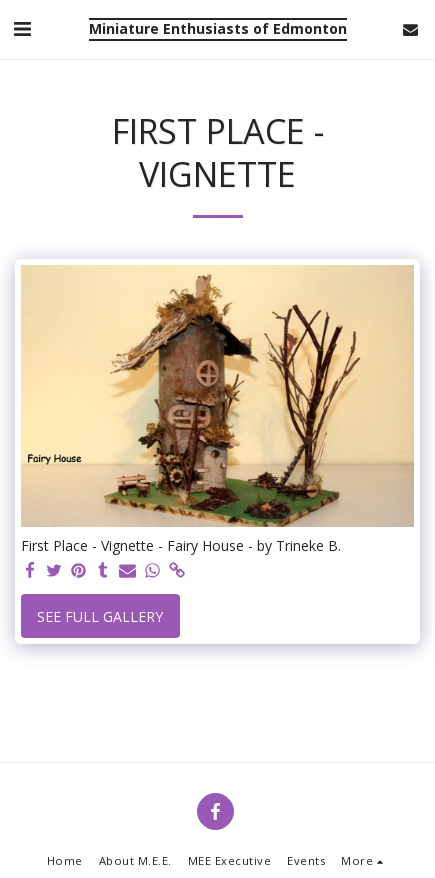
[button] (22, 28)
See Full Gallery (100, 616)
